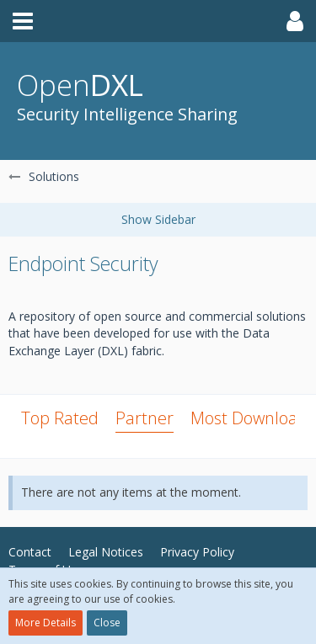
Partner (145, 418)
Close (107, 623)
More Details (46, 623)
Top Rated (60, 418)
